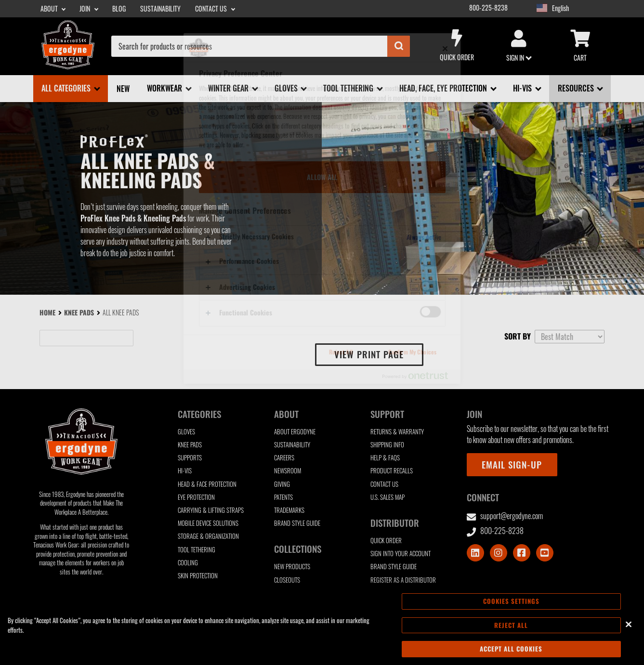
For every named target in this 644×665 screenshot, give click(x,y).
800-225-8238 (488, 8)
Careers (284, 458)
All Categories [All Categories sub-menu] (67, 88)
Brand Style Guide (297, 523)
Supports (190, 458)
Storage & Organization (208, 536)
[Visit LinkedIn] (475, 553)
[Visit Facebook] (522, 553)
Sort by (518, 336)
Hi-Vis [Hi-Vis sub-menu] (523, 88)
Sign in (519, 46)
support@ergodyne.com (505, 516)
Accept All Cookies (511, 651)
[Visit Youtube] (545, 553)
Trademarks (289, 510)
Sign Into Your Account (401, 554)
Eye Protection (196, 497)
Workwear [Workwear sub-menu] (165, 88)
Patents (283, 497)
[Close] (629, 626)
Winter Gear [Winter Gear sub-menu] (229, 88)
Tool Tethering (197, 550)
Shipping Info (387, 445)
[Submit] (399, 46)
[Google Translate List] (581, 8)
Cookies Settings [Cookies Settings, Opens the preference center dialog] (511, 603)
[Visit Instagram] (499, 553)
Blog (119, 9)
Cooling (188, 563)
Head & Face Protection (207, 484)
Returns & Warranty (397, 432)
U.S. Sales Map (388, 497)
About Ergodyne (295, 432)
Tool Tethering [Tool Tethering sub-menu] (349, 88)
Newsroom (288, 471)
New (123, 89)
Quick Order (457, 46)
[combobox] (261, 46)
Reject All (511, 627)
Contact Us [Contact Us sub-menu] (212, 9)
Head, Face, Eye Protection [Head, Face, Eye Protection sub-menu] (444, 88)
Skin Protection (198, 576)
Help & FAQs (385, 458)
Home (47, 312)
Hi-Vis (185, 471)
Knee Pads (79, 312)
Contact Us (384, 484)
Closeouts (287, 580)
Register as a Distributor (403, 580)
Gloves (186, 432)
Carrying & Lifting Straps (211, 510)
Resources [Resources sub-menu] (577, 88)
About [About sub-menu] (50, 9)
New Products (292, 567)
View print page (369, 354)
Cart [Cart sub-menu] (580, 46)
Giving (282, 484)
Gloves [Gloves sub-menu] (287, 88)
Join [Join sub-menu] (85, 9)
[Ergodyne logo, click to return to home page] (68, 66)
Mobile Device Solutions (208, 523)
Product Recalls (392, 471)
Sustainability (160, 9)
